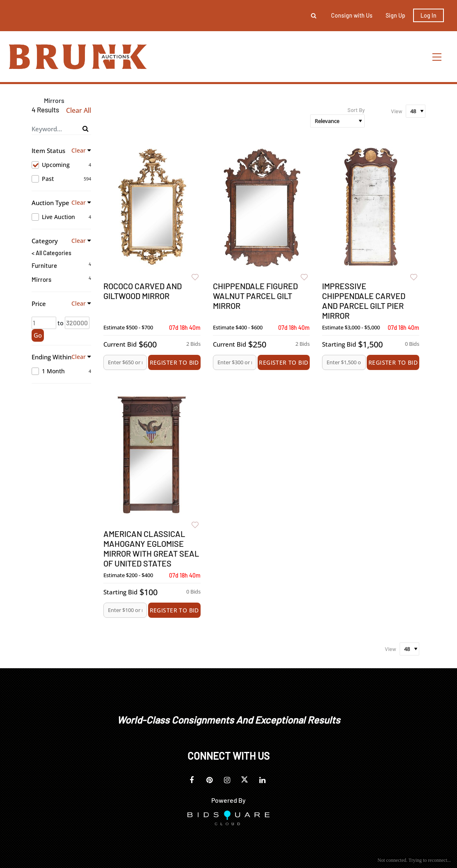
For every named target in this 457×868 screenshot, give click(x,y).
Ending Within (51, 357)
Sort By (356, 110)
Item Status (48, 151)
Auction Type (50, 203)
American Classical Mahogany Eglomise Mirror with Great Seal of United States (151, 548)
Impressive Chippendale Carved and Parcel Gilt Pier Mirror (364, 301)
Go (38, 335)
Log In (428, 15)
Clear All (79, 111)
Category (45, 241)
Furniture (44, 265)
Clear (79, 150)
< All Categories (51, 253)
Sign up (395, 15)
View (397, 111)
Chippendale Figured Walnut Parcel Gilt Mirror (255, 296)
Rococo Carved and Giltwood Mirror (143, 291)
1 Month (61, 371)
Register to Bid (174, 362)
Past (61, 179)
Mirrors (41, 279)
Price (39, 304)
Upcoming (61, 165)
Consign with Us (352, 15)
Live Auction (61, 217)
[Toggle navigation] (437, 57)
